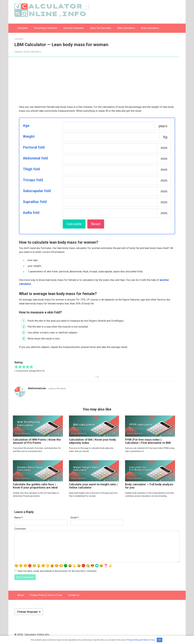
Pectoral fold (34, 147)
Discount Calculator (74, 28)
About (21, 595)
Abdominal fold (35, 158)
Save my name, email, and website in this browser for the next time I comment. (57, 571)
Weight (29, 136)
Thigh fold (31, 169)
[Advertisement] (97, 83)
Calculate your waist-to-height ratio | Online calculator (93, 486)
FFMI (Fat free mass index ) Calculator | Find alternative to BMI (148, 441)
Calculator (23, 28)
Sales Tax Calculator (101, 28)
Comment (20, 529)
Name (19, 517)
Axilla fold (31, 213)
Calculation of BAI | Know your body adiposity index (92, 441)
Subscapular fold (37, 191)
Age (26, 126)
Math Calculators (126, 28)
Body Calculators (150, 28)
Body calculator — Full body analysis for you (149, 486)
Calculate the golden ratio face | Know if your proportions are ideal (35, 486)
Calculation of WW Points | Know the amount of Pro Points (37, 441)
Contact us (74, 595)
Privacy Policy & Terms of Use (46, 595)
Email (75, 517)
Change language (27, 612)
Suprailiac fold (35, 202)
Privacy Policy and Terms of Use (141, 640)
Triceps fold (33, 180)
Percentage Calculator (46, 28)
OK (160, 640)
